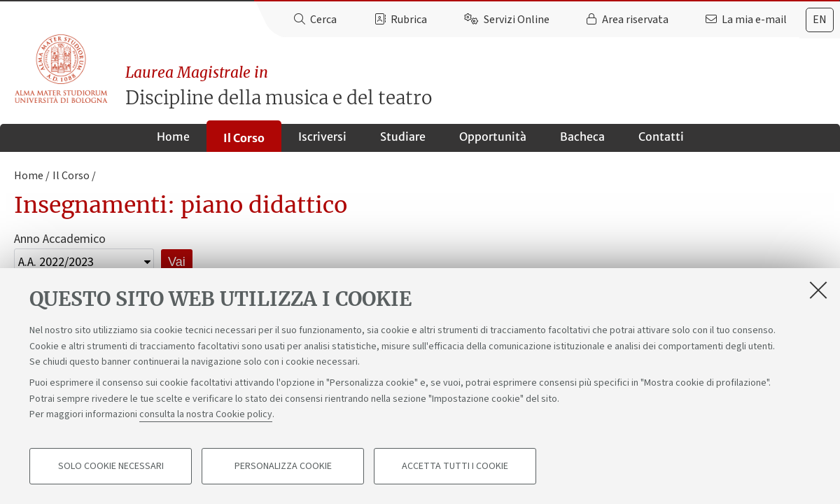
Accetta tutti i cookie (455, 466)
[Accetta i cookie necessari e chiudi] (818, 290)
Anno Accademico (60, 239)
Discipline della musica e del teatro (483, 86)
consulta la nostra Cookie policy (206, 414)
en (820, 20)
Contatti (661, 136)
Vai (177, 262)
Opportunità (493, 136)
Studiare (403, 136)
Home (173, 136)
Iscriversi (322, 136)
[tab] (820, 20)
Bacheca (582, 136)
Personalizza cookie (283, 466)
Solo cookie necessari (111, 466)
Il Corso (244, 138)
